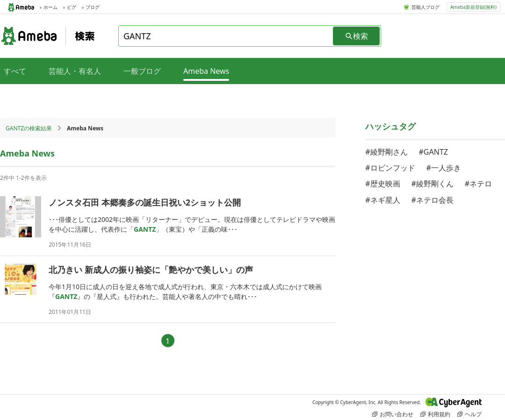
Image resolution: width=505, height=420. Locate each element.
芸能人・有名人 (75, 71)
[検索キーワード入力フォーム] (226, 36)
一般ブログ (142, 71)
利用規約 (435, 414)
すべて (15, 71)
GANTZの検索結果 (29, 128)
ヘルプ (469, 414)
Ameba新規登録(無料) (473, 7)
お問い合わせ (393, 414)
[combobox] (226, 36)
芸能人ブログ (426, 7)
